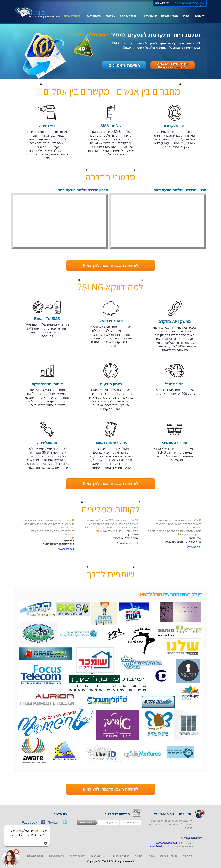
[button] (11, 857)
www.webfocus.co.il (166, 843)
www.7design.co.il (160, 846)
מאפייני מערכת (169, 16)
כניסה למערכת (72, 16)
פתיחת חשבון (93, 16)
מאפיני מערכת (78, 856)
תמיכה (138, 856)
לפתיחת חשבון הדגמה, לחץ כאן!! (110, 266)
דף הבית (200, 16)
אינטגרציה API (149, 16)
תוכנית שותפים (128, 16)
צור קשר (111, 16)
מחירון (186, 16)
